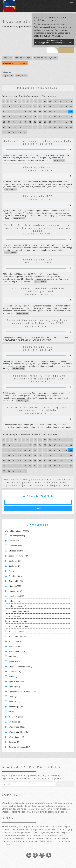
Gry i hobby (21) (16, 581)
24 (40, 106)
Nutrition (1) (14, 656)
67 (45, 122)
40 (50, 111)
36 (30, 111)
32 (9, 111)
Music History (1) (16, 631)
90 (20, 132)
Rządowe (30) (15, 672)
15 (66, 101)
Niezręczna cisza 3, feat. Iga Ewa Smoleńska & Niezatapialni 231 (38, 377)
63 (25, 122)
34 (20, 111)
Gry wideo (8, 76)
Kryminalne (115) (17, 596)
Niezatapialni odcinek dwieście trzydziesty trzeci (38, 290)
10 (40, 101)
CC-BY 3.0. (34, 812)
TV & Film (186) (16, 717)
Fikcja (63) (14, 571)
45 (4, 117)
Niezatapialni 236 (38, 167)
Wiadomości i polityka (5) (20, 732)
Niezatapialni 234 (38, 260)
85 (66, 127)
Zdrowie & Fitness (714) (20, 747)
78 (30, 127)
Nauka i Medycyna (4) (19, 651)
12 (50, 101)
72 (71, 122)
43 (66, 111)
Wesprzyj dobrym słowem (15, 63)
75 (14, 127)
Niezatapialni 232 (38, 347)
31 (4, 111)
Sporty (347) (14, 687)
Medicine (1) (14, 616)
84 (61, 127)
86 (71, 127)
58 (71, 117)
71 (66, 122)
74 (9, 127)
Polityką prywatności (45, 27)
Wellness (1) (14, 722)
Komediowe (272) (17, 591)
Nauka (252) (14, 646)
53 (45, 117)
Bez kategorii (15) (17, 536)
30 (71, 106)
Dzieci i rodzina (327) (19, 556)
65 (35, 122)
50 (30, 117)
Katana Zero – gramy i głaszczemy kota (38, 141)
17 (4, 106)
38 (40, 111)
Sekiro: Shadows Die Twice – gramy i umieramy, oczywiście (38, 409)
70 (61, 122)
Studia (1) (13, 697)
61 (14, 122)
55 (55, 117)
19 (14, 106)
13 (55, 101)
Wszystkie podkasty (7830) (17, 531)
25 (45, 106)
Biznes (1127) (15, 541)
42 (61, 111)
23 (35, 106)
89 (14, 132)
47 (14, 117)
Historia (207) (15, 586)
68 (50, 122)
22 (30, 106)
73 (4, 127)
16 (71, 101)
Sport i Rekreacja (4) (18, 682)
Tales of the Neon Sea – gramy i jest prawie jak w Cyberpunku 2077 (38, 322)
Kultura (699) (15, 601)
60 (9, 122)
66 (40, 122)
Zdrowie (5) (14, 742)
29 (66, 106)
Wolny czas (21, 76)
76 (20, 127)
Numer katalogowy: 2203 (46, 58)
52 (40, 117)
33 (14, 111)
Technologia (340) (17, 707)
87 (4, 132)
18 (9, 106)
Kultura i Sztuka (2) (18, 606)
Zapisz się (65, 784)
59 (4, 122)
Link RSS (7, 58)
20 (20, 106)
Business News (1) (17, 546)
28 (61, 106)
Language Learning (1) (19, 611)
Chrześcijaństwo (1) (18, 551)
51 (35, 117)
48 (20, 117)
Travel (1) (13, 712)
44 (71, 111)
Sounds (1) (14, 677)
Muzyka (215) (15, 641)
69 (55, 122)
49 (25, 117)
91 (25, 132)
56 (61, 117)
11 (45, 101)
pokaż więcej (59, 160)
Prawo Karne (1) (16, 662)
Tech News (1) (15, 702)
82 (50, 127)
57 (66, 117)
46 (9, 117)
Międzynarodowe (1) (18, 621)
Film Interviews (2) (17, 576)
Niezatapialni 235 (38, 196)
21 (25, 106)
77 (25, 127)
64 (30, 122)
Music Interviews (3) (18, 636)
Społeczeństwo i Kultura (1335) (23, 692)
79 (35, 127)
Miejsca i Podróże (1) (18, 626)
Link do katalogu (23, 58)
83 (55, 127)
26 (50, 106)
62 (20, 122)
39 (45, 111)
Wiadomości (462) (17, 727)
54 (50, 117)
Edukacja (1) (15, 566)
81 (45, 127)
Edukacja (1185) (16, 561)
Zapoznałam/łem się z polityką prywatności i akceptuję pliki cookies (54, 42)
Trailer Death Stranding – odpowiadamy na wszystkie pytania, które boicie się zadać (38, 228)
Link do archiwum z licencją (54, 812)
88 (9, 132)
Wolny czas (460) (17, 737)
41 (55, 111)
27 (55, 106)
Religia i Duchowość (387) (21, 667)
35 (25, 111)
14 (60, 101)
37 (35, 111)
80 (40, 127)
